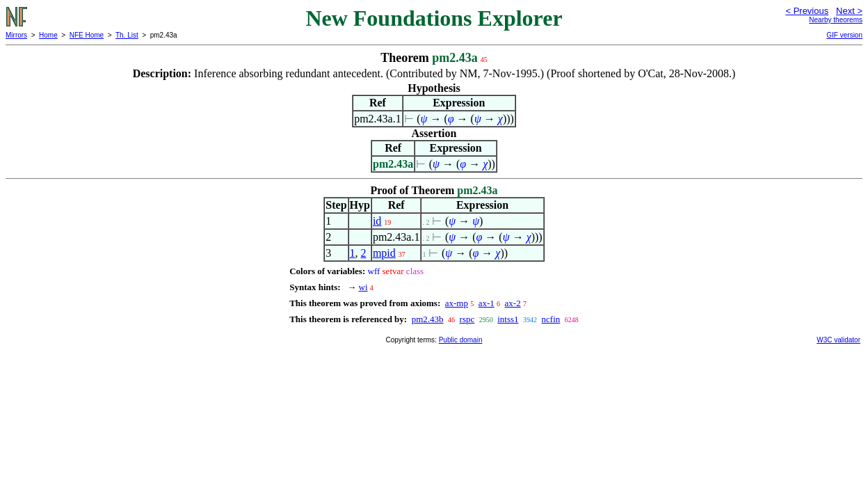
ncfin (551, 319)
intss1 (508, 319)
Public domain (461, 340)
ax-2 (513, 303)
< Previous (807, 11)
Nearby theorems (836, 20)
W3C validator (838, 340)
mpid (384, 253)
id (377, 221)
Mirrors (16, 35)
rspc (467, 319)
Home (48, 35)
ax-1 (487, 303)
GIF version (844, 35)
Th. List (127, 35)
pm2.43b (428, 319)
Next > (849, 11)
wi (363, 287)
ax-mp (457, 303)
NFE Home (87, 35)
